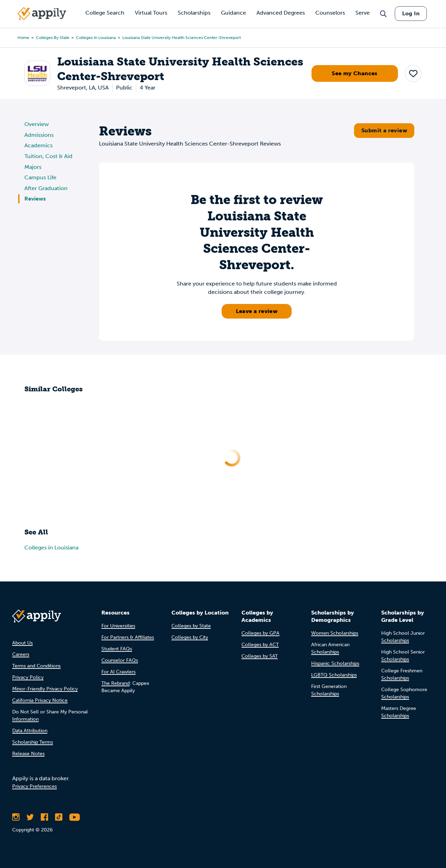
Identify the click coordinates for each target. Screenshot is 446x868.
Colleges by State (53, 38)
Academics (39, 145)
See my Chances (355, 73)
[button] (413, 73)
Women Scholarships (335, 633)
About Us (22, 643)
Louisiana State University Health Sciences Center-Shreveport (182, 38)
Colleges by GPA (260, 633)
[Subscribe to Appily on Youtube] (75, 817)
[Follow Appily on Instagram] (16, 817)
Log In (411, 13)
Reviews (35, 199)
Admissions (39, 135)
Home (23, 38)
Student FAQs (117, 649)
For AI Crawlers (118, 672)
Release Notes (28, 754)
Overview (37, 124)
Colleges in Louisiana (96, 38)
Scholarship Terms (33, 742)
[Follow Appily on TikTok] (59, 817)
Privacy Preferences (34, 786)
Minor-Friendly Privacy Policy (45, 689)
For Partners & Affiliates (128, 637)
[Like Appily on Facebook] (44, 817)
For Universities (118, 626)
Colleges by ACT (260, 645)
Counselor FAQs (120, 660)
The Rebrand (116, 683)
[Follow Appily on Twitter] (30, 817)
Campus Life (40, 177)
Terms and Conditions (36, 666)
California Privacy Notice (40, 700)
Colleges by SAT (260, 656)
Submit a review (384, 130)
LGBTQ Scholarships (334, 675)
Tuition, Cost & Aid (48, 156)
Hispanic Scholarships (335, 663)
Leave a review (257, 311)
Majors (33, 167)
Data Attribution (30, 731)
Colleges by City (190, 637)
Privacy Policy (28, 677)
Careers (21, 654)
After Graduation (46, 188)
